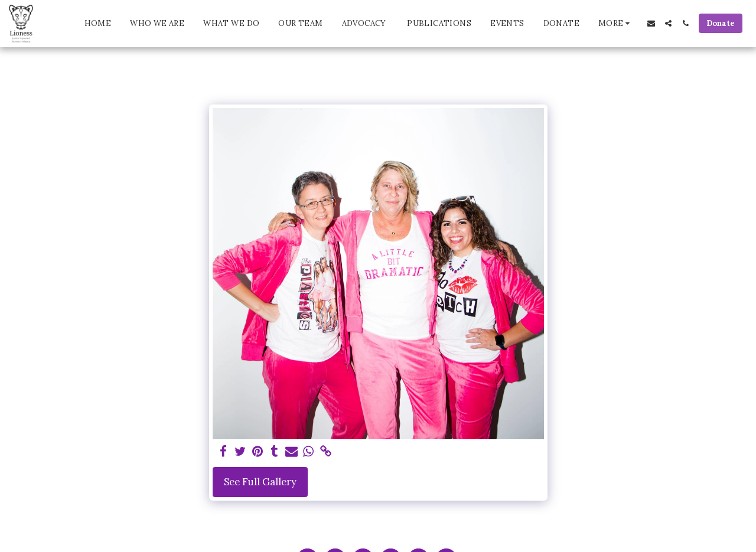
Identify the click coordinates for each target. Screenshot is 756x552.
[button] (651, 23)
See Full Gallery (260, 482)
